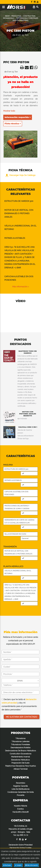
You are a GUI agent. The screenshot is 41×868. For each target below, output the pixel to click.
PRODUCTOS (16, 16)
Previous (6, 146)
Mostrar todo (9, 111)
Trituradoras (21, 738)
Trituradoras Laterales (21, 741)
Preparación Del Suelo (20, 763)
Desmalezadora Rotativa (20, 748)
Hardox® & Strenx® (20, 812)
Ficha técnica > (13, 124)
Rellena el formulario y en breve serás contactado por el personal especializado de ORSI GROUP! (21, 640)
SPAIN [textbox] (20, 681)
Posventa (21, 795)
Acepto (18, 865)
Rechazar (7, 865)
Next (35, 146)
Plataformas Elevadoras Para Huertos (21, 766)
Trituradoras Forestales (20, 745)
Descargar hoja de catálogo (20, 175)
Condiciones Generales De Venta (21, 792)
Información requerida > (18, 117)
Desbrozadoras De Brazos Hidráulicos (21, 751)
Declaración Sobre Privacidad (21, 845)
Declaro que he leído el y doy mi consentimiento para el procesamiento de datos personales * (19, 705)
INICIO (7, 16)
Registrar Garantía (20, 786)
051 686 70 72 (22, 835)
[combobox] (20, 681)
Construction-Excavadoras (21, 754)
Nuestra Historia (20, 806)
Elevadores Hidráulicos (20, 760)
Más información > (21, 287)
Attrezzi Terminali (20, 769)
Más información (32, 865)
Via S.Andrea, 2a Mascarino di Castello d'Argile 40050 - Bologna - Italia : (20, 831)
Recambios (21, 783)
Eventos (20, 809)
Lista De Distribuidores (21, 789)
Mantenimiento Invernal (20, 757)
